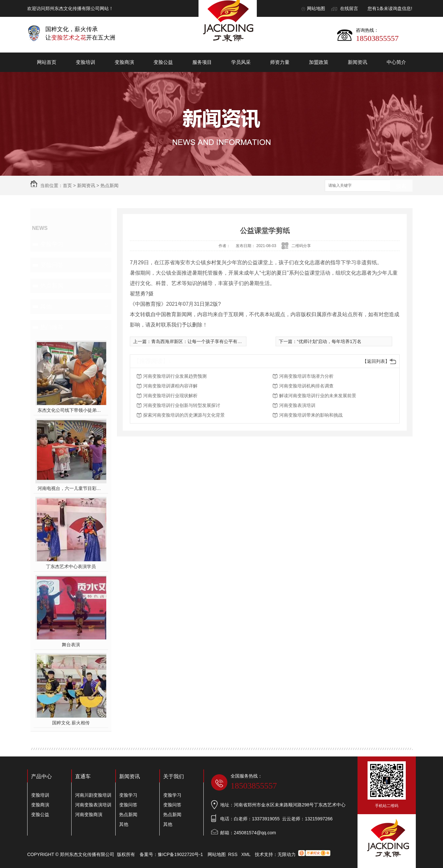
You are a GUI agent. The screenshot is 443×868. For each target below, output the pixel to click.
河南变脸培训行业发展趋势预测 (175, 376)
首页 (67, 185)
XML (246, 854)
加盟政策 (319, 62)
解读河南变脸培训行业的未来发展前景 (318, 396)
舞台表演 (71, 645)
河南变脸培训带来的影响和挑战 (311, 415)
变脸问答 (52, 265)
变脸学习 (52, 244)
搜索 (401, 186)
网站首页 (47, 62)
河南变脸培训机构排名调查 (306, 386)
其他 (46, 306)
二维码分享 (301, 246)
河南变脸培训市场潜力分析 (306, 376)
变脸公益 (163, 62)
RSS (234, 854)
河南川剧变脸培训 (93, 795)
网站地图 (316, 8)
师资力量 (280, 62)
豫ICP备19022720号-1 (180, 854)
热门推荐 (52, 327)
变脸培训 (85, 62)
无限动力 (287, 854)
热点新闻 (109, 185)
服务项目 (202, 62)
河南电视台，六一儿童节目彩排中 (71, 488)
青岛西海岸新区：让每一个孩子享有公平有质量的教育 (206, 341)
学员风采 (241, 62)
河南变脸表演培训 (297, 405)
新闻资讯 (358, 62)
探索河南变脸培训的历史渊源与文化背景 (184, 415)
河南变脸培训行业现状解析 (170, 396)
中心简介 (396, 62)
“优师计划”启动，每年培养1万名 (329, 341)
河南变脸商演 (89, 814)
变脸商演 (124, 62)
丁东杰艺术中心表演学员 (71, 566)
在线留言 (349, 8)
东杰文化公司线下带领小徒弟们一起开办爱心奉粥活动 (71, 410)
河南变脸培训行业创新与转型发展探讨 (182, 405)
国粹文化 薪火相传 (71, 723)
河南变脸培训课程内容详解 (170, 386)
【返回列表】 (376, 361)
